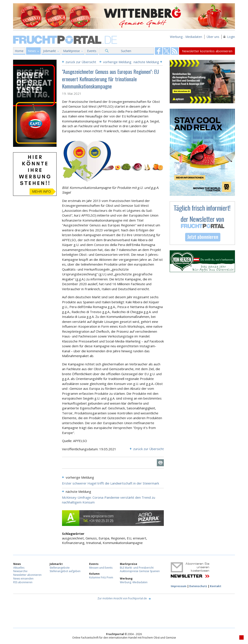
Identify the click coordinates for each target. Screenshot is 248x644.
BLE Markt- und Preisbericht (137, 568)
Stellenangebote (60, 568)
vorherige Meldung (117, 62)
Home (19, 51)
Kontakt (216, 586)
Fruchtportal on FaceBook (159, 51)
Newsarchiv (20, 571)
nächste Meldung (146, 62)
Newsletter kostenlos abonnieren (207, 51)
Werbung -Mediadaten (134, 582)
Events (92, 51)
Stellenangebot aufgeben (65, 571)
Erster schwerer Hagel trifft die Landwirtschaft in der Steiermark (111, 483)
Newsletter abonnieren (27, 575)
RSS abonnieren (23, 582)
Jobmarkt (49, 51)
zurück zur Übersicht (81, 62)
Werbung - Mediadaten (186, 37)
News (32, 51)
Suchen (126, 51)
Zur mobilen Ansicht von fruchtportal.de (122, 598)
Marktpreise (71, 51)
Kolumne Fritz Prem (101, 577)
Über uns (213, 37)
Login (231, 37)
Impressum (179, 586)
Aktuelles (19, 568)
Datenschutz (198, 586)
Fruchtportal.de (66, 39)
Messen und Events (101, 568)
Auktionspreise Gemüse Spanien (140, 571)
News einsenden (23, 579)
